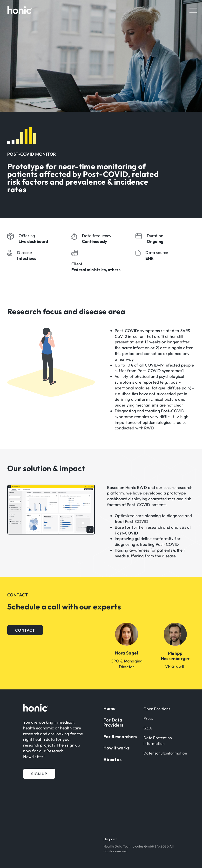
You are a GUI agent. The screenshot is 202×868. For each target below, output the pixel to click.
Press (148, 718)
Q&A (148, 728)
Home (110, 708)
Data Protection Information (158, 741)
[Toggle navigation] (193, 10)
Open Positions (157, 709)
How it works (117, 748)
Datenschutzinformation (165, 753)
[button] (25, 630)
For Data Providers (113, 723)
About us (112, 759)
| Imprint (110, 839)
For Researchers (120, 737)
